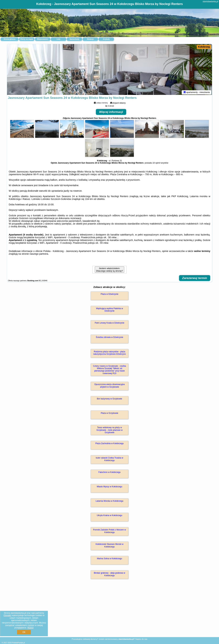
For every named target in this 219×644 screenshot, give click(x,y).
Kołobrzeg (204, 47)
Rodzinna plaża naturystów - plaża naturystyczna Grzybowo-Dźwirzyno (110, 353)
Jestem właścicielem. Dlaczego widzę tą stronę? (109, 270)
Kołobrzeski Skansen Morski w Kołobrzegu (110, 546)
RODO (30, 628)
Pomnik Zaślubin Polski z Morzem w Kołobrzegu (109, 532)
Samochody (75, 39)
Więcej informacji (111, 112)
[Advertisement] (109, 612)
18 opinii (156, 163)
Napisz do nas (141, 639)
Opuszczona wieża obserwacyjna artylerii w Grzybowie (109, 386)
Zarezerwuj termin (195, 279)
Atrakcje (90, 39)
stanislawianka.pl (210, 2)
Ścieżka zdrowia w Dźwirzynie (109, 338)
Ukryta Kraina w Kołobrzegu (110, 516)
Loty (58, 39)
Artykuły (106, 39)
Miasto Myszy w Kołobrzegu (110, 487)
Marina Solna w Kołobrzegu (110, 559)
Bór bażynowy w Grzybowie (109, 399)
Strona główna (9, 39)
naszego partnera (39, 254)
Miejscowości (43, 39)
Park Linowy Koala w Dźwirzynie (110, 323)
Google (7, 615)
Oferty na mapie (27, 39)
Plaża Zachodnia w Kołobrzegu (109, 444)
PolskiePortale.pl (18, 643)
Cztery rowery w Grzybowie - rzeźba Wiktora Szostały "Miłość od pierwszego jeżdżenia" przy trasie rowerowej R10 (110, 370)
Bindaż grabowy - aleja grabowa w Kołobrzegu (110, 575)
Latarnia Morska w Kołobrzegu (109, 502)
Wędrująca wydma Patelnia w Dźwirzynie (109, 310)
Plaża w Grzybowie (109, 414)
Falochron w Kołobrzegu (109, 473)
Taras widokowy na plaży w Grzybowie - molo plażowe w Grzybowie (110, 431)
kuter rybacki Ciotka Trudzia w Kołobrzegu (109, 460)
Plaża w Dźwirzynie (109, 295)
